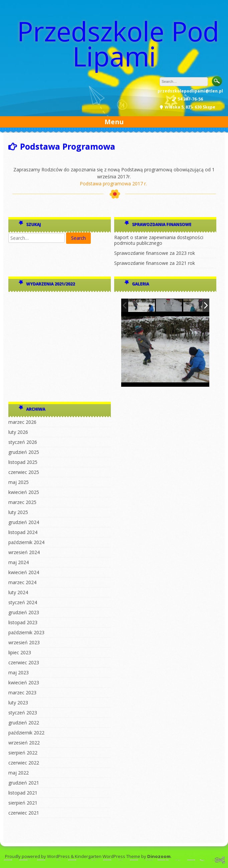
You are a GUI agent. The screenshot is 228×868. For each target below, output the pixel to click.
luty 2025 (18, 512)
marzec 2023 (22, 692)
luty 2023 (18, 703)
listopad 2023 (23, 622)
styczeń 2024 (23, 602)
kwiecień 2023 (24, 682)
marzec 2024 (22, 582)
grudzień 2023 (24, 612)
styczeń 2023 (23, 713)
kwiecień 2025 (24, 492)
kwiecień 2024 (24, 572)
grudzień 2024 (24, 522)
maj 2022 (19, 773)
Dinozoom (159, 856)
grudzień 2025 (24, 452)
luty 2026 (18, 432)
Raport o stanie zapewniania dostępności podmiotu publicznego (159, 240)
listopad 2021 (23, 793)
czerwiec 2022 (24, 763)
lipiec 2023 (20, 652)
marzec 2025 (22, 502)
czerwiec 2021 (24, 813)
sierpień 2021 (23, 803)
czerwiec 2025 (24, 472)
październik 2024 (26, 542)
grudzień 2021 (24, 783)
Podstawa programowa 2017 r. (113, 184)
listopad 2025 (23, 462)
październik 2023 (26, 632)
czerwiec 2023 (24, 662)
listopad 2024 (23, 532)
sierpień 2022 (23, 753)
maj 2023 (19, 672)
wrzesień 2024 (24, 552)
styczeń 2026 (23, 442)
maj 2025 (19, 482)
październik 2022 (26, 733)
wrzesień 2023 (24, 642)
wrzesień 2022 (24, 743)
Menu (114, 122)
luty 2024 (18, 592)
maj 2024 (19, 562)
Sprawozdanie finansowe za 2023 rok (155, 253)
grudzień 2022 (24, 723)
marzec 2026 (22, 422)
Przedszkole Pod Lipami (118, 43)
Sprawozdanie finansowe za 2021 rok (155, 263)
